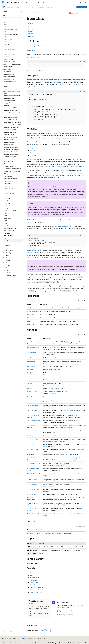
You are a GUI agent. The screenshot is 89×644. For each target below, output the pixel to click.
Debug (80, 173)
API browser (39, 13)
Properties (31, 34)
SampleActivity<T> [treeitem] (9, 193)
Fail (32, 144)
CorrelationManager (33, 311)
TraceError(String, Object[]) (34, 405)
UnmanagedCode (57, 210)
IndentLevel (30, 314)
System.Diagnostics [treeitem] (9, 22)
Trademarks (71, 643)
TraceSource (48, 533)
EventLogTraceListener (37, 587)
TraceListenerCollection (37, 590)
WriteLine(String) (32, 494)
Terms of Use (63, 643)
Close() (29, 358)
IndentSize (75, 220)
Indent (64, 220)
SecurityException (72, 207)
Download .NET (82, 7)
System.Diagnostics (39, 46)
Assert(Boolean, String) (33, 347)
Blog (23, 643)
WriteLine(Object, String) (34, 479)
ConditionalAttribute (35, 250)
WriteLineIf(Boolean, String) (35, 514)
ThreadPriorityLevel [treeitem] (9, 231)
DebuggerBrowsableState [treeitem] (10, 110)
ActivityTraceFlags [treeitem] (8, 67)
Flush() (53, 308)
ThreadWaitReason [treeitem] (8, 236)
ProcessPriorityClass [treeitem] (9, 181)
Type (49, 383)
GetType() (30, 383)
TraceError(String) (32, 410)
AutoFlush (31, 222)
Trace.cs (33, 50)
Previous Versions (15, 643)
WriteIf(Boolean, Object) (34, 463)
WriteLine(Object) (32, 484)
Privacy (37, 643)
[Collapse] (21, 12)
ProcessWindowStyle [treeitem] (9, 191)
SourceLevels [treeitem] (7, 198)
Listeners (41, 173)
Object (36, 70)
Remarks (30, 31)
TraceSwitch (45, 159)
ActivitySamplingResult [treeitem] (10, 49)
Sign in (85, 2)
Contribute (30, 643)
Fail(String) (30, 370)
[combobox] (12, 15)
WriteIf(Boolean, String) (34, 474)
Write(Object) (31, 444)
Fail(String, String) (32, 366)
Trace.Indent (46, 82)
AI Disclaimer (5, 643)
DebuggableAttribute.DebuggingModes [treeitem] (9, 102)
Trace (45, 80)
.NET (33, 13)
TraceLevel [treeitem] (6, 258)
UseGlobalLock (31, 324)
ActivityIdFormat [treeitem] (8, 39)
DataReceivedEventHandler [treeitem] (11, 84)
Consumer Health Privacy (49, 643)
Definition (31, 27)
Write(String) (31, 455)
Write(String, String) (33, 449)
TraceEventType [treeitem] (8, 253)
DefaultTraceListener (49, 178)
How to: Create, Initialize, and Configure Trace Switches (68, 166)
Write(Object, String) (33, 439)
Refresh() (30, 397)
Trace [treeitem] (6, 241)
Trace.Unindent (57, 82)
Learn (28, 13)
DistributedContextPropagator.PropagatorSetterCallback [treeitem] (12, 155)
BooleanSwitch (34, 159)
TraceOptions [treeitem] (7, 265)
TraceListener (65, 170)
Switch (43, 166)
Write (32, 148)
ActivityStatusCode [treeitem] (9, 59)
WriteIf (32, 153)
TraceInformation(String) (34, 421)
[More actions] (85, 13)
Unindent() (30, 436)
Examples (30, 29)
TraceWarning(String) (33, 431)
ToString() (30, 400)
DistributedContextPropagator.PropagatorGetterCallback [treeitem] (12, 151)
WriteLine (33, 150)
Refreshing (30, 533)
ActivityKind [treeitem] (7, 42)
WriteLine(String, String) (34, 489)
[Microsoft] (3, 2)
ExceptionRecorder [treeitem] (8, 161)
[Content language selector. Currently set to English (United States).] (9, 639)
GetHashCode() (31, 378)
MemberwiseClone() (33, 392)
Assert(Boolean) (32, 352)
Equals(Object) (31, 361)
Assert (54, 142)
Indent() (29, 388)
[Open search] (81, 2)
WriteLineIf (33, 155)
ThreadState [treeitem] (7, 233)
